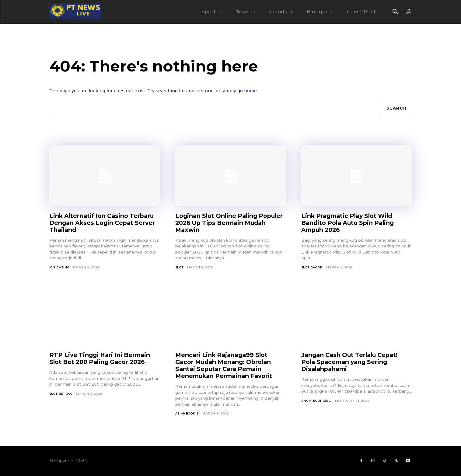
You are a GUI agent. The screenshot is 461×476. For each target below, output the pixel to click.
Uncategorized (316, 401)
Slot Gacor (312, 267)
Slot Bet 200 (61, 394)
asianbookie (187, 413)
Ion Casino (59, 267)
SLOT (179, 267)
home (250, 91)
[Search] (396, 108)
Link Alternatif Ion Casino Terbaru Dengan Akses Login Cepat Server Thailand (104, 223)
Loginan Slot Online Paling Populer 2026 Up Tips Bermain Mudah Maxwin (225, 223)
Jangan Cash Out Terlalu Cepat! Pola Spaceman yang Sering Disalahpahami (352, 362)
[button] (395, 12)
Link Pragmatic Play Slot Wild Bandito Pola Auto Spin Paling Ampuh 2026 (350, 223)
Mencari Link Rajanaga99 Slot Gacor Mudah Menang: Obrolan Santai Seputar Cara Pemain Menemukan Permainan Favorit (226, 365)
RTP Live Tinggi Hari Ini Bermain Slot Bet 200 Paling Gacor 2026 (102, 358)
